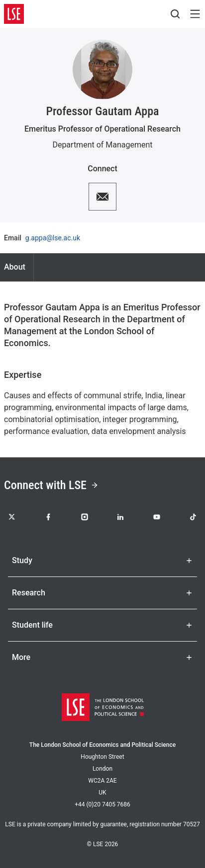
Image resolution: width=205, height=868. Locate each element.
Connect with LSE (51, 485)
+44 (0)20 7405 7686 (102, 804)
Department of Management (102, 145)
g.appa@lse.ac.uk (53, 238)
